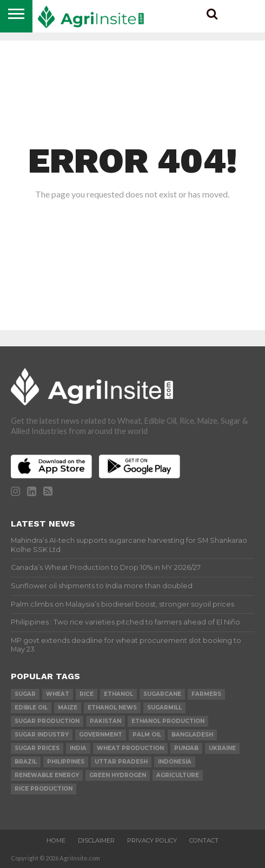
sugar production (47, 721)
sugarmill (164, 708)
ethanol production (168, 721)
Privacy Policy (152, 840)
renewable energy (47, 775)
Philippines (66, 762)
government (101, 735)
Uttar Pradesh (121, 762)
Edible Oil (31, 708)
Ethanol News (112, 708)
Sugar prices (37, 748)
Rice (87, 694)
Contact (204, 840)
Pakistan (105, 721)
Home (56, 840)
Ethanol (118, 694)
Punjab (186, 748)
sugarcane (162, 694)
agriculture (178, 775)
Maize (68, 708)
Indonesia (175, 762)
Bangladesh (192, 735)
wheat (58, 694)
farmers (206, 694)
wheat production (130, 748)
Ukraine (222, 748)
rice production (44, 789)
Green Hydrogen (118, 775)
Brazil (26, 762)
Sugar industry (42, 735)
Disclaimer (96, 840)
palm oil (147, 735)
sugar (25, 694)
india (78, 748)
